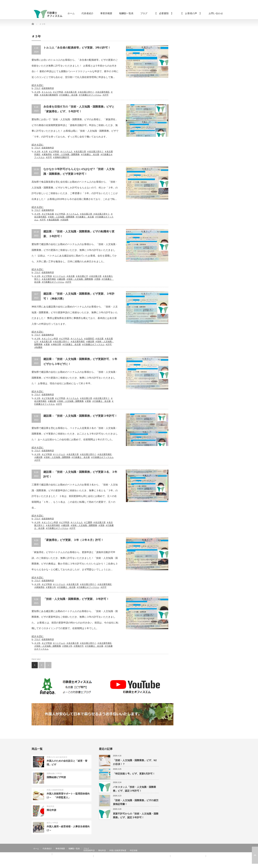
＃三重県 (88, 522)
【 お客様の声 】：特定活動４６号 (188, 856)
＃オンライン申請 (50, 339)
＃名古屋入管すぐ (86, 92)
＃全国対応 (89, 339)
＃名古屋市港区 (102, 92)
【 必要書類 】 (164, 13)
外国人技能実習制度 (55, 790)
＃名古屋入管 (70, 92)
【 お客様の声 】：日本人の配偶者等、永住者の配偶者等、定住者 (62, 856)
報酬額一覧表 (126, 13)
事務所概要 (60, 849)
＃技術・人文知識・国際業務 (66, 154)
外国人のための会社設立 (57, 757)
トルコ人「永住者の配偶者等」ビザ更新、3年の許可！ (77, 48)
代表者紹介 (87, 13)
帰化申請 (50, 806)
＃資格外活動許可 (61, 157)
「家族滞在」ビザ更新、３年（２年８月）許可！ (73, 540)
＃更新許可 (78, 646)
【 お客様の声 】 (191, 13)
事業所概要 (106, 13)
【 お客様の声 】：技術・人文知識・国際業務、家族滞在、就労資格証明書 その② (132, 856)
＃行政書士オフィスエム (90, 95)
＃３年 (37, 92)
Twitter (219, 865)
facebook (224, 865)
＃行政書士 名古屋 (68, 95)
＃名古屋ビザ (82, 276)
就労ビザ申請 (52, 823)
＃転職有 (38, 347)
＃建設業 (61, 279)
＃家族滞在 (47, 154)
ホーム (71, 13)
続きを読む (38, 85)
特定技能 (134, 850)
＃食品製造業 (53, 220)
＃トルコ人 (47, 92)
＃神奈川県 (56, 344)
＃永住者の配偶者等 (49, 95)
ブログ (144, 13)
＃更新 (97, 279)
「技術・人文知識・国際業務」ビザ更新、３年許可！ (76, 599)
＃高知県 (64, 220)
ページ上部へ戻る (255, 855)
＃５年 (45, 152)
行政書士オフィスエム (199, 865)
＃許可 (105, 95)
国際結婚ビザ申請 (54, 773)
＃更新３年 (51, 587)
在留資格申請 (48, 88)
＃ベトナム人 (66, 152)
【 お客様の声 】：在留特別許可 (48, 858)
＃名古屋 (70, 276)
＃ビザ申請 (58, 92)
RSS (214, 865)
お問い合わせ (216, 13)
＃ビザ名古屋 (48, 214)
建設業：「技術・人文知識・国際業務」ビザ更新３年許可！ (80, 416)
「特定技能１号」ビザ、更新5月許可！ (134, 774)
